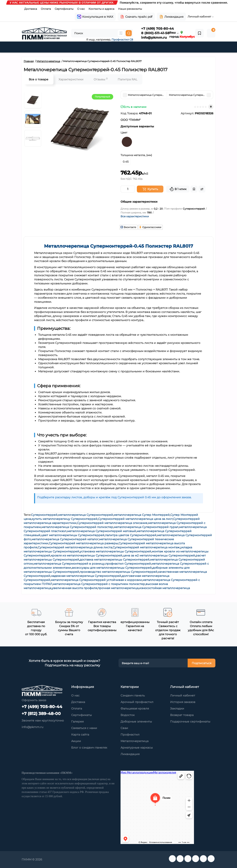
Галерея (77, 722)
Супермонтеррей (44, 515)
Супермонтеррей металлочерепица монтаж (146, 547)
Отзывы (101, 79)
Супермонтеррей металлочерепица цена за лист (135, 519)
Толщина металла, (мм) (136, 155)
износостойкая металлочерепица (164, 588)
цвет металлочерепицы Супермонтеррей (73, 535)
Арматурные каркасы (137, 748)
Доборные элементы (136, 722)
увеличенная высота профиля (74, 588)
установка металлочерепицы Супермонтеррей (115, 551)
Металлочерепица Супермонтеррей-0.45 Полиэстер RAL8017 (119, 246)
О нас (81, 9)
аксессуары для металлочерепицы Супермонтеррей (112, 568)
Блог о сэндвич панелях (89, 748)
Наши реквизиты (130, 9)
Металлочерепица (135, 741)
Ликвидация (171, 17)
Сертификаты (64, 9)
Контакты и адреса (101, 9)
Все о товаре (39, 79)
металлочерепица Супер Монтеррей (142, 515)
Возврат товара (182, 715)
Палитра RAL (127, 79)
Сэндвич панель (133, 695)
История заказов (183, 702)
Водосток (128, 715)
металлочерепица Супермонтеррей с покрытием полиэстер (99, 584)
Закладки (177, 708)
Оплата (46, 9)
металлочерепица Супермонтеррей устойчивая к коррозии (96, 580)
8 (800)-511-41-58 (155, 33)
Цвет (124, 132)
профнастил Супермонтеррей (128, 564)
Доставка (31, 9)
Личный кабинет (183, 695)
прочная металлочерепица (118, 588)
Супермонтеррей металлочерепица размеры (83, 543)
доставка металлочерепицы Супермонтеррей (115, 560)
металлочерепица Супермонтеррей (86, 515)
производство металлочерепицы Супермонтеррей (119, 572)
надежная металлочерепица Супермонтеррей (86, 576)
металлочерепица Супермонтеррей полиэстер (77, 527)
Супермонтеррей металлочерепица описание (112, 523)
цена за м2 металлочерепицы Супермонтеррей (159, 555)
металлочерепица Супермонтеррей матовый (102, 531)
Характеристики (71, 79)
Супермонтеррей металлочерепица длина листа (75, 547)
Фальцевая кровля (135, 708)
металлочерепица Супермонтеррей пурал (146, 527)
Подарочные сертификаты (190, 722)
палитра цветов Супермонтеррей (131, 535)
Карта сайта (80, 735)
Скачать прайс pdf (136, 17)
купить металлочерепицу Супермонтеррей (65, 519)
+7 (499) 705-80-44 (157, 29)
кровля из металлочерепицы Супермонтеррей (86, 555)
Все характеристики (135, 216)
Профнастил (130, 735)
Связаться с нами (84, 728)
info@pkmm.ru (154, 38)
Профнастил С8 (122, 39)
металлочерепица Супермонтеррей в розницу (69, 564)
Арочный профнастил (137, 702)
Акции (76, 741)
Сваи (124, 728)
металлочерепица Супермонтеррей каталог (65, 539)
